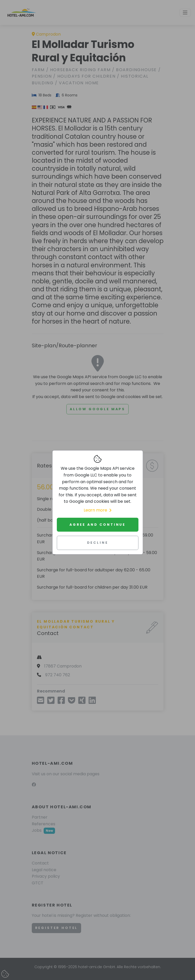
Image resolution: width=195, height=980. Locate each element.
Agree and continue (97, 525)
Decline (98, 543)
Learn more (97, 510)
